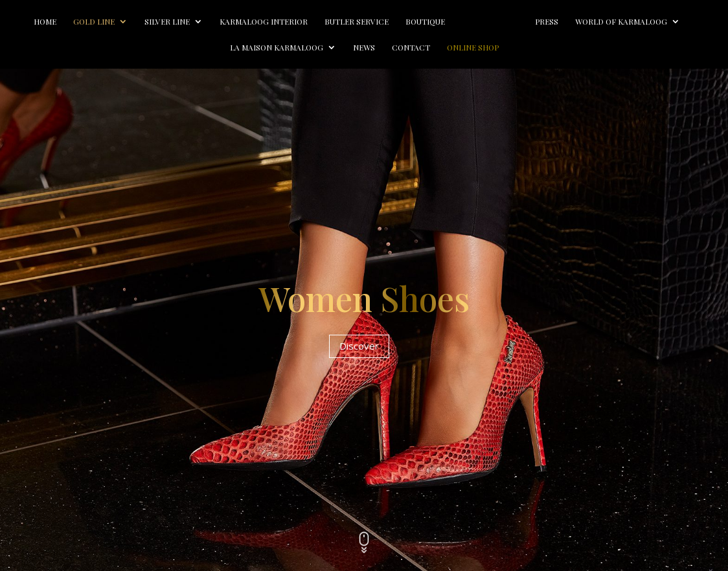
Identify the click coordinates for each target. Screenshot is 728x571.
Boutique (425, 22)
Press (547, 22)
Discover (359, 346)
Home (45, 22)
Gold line (94, 22)
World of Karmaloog (621, 22)
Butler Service (357, 22)
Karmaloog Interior (264, 22)
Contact (411, 48)
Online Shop (473, 48)
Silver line (167, 22)
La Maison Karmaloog (277, 48)
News (364, 48)
